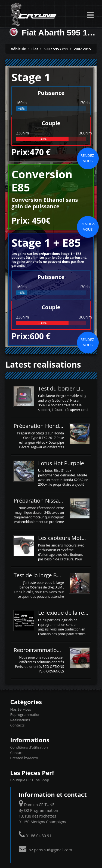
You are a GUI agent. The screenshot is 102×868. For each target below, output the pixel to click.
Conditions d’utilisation (29, 747)
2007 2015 (82, 49)
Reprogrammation (25, 714)
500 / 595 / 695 (56, 49)
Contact (17, 753)
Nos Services (21, 709)
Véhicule (18, 49)
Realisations (20, 720)
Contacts (18, 725)
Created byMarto (24, 758)
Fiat (35, 49)
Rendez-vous (88, 158)
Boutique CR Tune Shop (30, 780)
